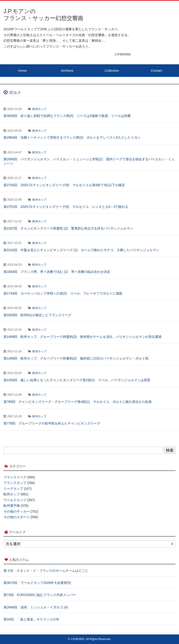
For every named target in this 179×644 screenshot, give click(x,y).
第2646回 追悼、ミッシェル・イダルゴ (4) (36, 607)
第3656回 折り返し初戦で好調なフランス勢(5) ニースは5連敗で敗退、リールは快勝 (67, 116)
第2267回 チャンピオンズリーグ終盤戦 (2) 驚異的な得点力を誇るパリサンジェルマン (68, 228)
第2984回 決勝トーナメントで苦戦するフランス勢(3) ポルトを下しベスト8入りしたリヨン (72, 137)
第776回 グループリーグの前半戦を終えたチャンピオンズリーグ (52, 423)
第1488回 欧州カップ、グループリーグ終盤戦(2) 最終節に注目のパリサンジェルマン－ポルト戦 (76, 358)
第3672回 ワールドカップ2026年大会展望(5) (37, 583)
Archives (67, 71)
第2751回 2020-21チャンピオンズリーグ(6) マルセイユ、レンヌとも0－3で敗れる (66, 207)
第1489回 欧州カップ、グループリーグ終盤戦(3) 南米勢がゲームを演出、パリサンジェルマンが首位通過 (83, 337)
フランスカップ (15, 483)
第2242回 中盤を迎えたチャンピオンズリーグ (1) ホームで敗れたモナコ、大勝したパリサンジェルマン (81, 250)
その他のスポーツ (17, 517)
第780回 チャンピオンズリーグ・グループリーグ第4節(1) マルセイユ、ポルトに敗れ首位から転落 (78, 402)
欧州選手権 (12, 506)
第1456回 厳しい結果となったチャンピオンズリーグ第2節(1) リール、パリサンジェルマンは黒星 (77, 380)
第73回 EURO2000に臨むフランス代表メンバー (40, 595)
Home (22, 71)
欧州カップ (39, 109)
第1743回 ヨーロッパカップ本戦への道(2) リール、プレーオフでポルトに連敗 (63, 293)
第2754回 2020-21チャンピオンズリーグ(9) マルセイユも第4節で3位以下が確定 (64, 185)
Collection (112, 71)
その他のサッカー (17, 511)
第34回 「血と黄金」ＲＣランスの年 (31, 619)
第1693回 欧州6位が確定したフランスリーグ (37, 315)
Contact (156, 71)
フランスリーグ (15, 477)
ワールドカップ (15, 500)
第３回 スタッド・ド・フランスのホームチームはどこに (46, 571)
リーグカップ (13, 489)
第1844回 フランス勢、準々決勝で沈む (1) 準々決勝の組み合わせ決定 (57, 272)
